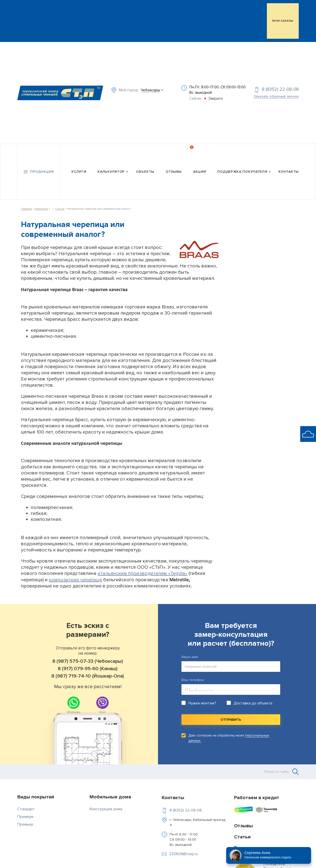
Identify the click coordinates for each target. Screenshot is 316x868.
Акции (200, 170)
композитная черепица (75, 578)
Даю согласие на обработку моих (229, 736)
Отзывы (174, 170)
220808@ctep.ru (184, 852)
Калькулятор (111, 170)
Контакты (289, 170)
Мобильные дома (110, 795)
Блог (240, 846)
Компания (41, 207)
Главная (26, 207)
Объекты (145, 170)
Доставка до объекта (253, 701)
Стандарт (26, 807)
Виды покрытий (36, 795)
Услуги (79, 170)
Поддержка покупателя (242, 170)
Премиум (25, 815)
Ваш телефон (193, 678)
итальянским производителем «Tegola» (143, 572)
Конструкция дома (106, 807)
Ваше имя (190, 655)
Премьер (25, 823)
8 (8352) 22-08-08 (280, 89)
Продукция (42, 170)
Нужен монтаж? (202, 701)
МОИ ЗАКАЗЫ (283, 21)
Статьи (60, 207)
